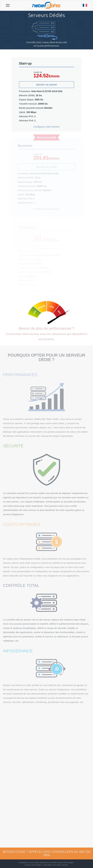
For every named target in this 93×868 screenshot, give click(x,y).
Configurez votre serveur (46, 127)
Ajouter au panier (47, 84)
